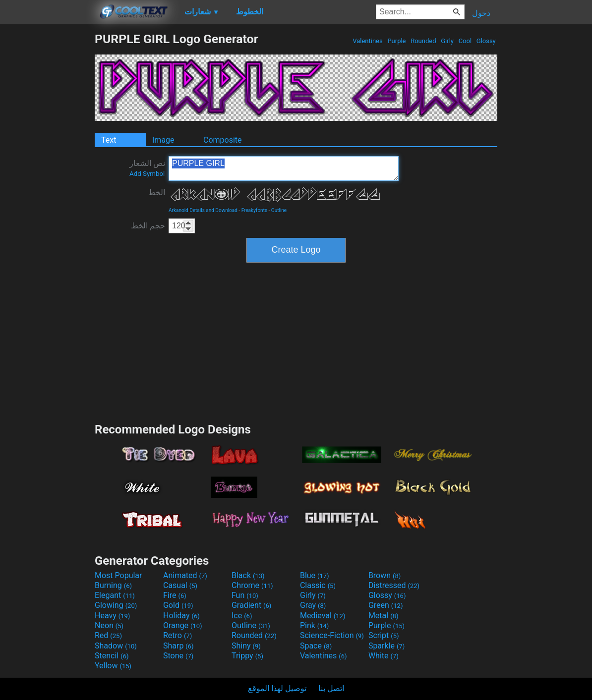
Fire (175, 595)
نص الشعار (147, 168)
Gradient (251, 605)
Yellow (113, 666)
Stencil (112, 656)
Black (248, 575)
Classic (318, 585)
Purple (397, 41)
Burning (113, 585)
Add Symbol (147, 174)
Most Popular (118, 575)
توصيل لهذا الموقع (277, 688)
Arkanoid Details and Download (203, 210)
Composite (223, 140)
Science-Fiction (332, 635)
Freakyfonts (254, 210)
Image (163, 140)
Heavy (112, 616)
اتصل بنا (331, 688)
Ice (242, 616)
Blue (315, 575)
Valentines (368, 41)
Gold (178, 605)
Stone (178, 656)
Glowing (116, 605)
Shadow (116, 646)
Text (109, 140)
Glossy (486, 41)
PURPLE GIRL (284, 168)
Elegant (115, 595)
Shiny (246, 646)
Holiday (181, 616)
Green (386, 605)
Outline (279, 210)
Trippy (247, 656)
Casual (180, 585)
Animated (185, 575)
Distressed (394, 585)
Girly (447, 41)
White (384, 656)
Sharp (178, 646)
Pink (315, 625)
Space (316, 646)
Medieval (323, 616)
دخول (481, 13)
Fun (245, 595)
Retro (178, 635)
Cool (465, 41)
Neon (109, 625)
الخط (157, 192)
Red (108, 635)
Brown (385, 575)
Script (384, 635)
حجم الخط (148, 226)
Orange (183, 625)
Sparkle (386, 646)
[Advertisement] (47, 180)
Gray (313, 605)
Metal (384, 616)
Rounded (423, 41)
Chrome (252, 585)
